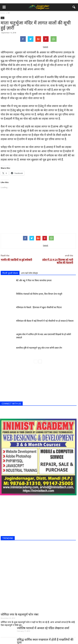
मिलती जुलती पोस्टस (10, 273)
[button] (74, 7)
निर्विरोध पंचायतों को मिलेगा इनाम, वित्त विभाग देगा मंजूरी (39, 294)
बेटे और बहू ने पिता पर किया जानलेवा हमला (34, 280)
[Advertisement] (38, 211)
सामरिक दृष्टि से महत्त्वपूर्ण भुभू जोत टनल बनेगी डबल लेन (39, 348)
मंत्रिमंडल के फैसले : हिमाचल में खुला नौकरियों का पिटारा (39, 307)
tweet (46, 47)
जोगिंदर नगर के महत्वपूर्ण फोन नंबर (20, 614)
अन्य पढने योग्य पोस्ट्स (29, 273)
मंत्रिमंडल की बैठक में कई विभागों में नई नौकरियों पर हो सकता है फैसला (45, 321)
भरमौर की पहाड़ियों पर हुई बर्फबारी (16, 260)
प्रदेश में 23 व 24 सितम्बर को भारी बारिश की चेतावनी (58, 261)
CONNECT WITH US (11, 404)
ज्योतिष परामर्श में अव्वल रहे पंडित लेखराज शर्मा (43, 628)
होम (3, 18)
